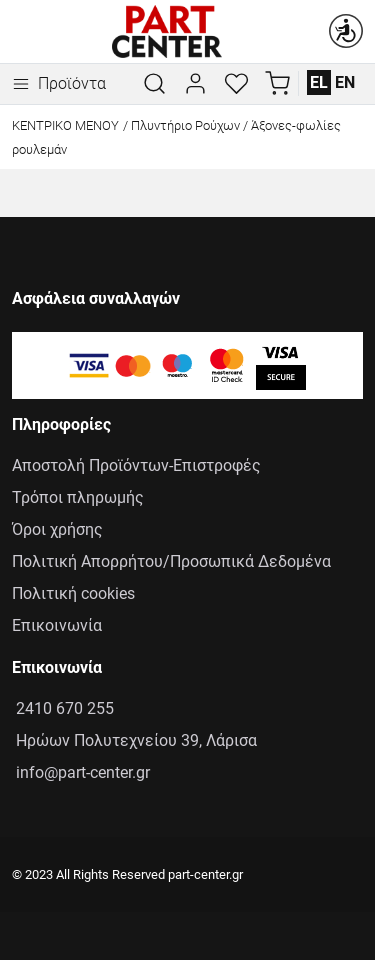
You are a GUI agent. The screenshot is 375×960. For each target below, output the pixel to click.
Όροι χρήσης (57, 529)
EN (345, 82)
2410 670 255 (63, 708)
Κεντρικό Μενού (65, 125)
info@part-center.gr (81, 772)
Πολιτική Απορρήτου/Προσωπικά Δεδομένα (171, 561)
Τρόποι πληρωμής (78, 497)
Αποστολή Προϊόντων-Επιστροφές (136, 465)
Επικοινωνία (57, 625)
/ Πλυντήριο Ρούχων (181, 125)
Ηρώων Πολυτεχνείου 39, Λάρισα (134, 740)
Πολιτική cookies (73, 593)
